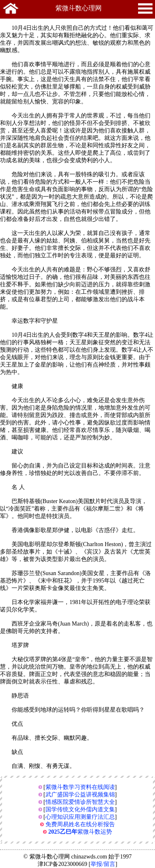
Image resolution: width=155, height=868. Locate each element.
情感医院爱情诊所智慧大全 (80, 802)
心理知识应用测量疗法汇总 (80, 817)
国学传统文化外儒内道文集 (80, 809)
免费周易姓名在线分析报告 (80, 824)
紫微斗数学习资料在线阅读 (80, 787)
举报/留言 (103, 864)
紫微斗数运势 (80, 832)
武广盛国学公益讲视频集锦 (80, 795)
